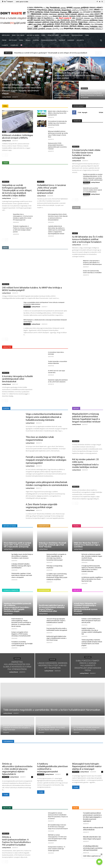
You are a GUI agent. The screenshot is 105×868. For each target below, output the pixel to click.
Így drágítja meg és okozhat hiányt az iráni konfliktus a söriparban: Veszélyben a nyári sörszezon (22, 556)
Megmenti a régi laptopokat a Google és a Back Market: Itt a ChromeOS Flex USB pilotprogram (92, 263)
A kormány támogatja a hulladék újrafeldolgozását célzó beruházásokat (17, 379)
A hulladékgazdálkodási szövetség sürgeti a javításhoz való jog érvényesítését (93, 848)
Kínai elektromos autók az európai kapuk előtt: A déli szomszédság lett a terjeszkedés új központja (17, 545)
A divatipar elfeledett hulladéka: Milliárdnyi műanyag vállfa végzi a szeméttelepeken (21, 566)
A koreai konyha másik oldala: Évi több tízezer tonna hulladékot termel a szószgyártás (86, 154)
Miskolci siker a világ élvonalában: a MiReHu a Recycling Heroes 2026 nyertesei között (58, 113)
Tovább (6, 795)
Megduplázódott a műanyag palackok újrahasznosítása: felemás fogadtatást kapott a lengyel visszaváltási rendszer (86, 418)
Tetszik (101, 112)
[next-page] (7, 155)
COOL (4, 132)
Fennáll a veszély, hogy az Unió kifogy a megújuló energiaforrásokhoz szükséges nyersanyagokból (46, 460)
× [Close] (102, 854)
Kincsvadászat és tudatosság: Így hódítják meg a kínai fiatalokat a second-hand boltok (57, 123)
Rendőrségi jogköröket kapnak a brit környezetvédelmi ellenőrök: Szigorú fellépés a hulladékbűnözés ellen (52, 608)
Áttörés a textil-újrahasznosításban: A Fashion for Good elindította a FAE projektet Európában (16, 841)
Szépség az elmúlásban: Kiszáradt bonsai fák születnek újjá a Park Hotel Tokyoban (53, 545)
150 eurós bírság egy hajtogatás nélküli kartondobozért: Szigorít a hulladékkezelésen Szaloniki (56, 621)
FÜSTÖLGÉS (17, 658)
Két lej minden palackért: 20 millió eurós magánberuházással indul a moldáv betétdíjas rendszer (85, 463)
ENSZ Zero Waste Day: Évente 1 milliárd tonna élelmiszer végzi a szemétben (87, 545)
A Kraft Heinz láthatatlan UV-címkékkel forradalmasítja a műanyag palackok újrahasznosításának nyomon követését (86, 607)
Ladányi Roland (6, 141)
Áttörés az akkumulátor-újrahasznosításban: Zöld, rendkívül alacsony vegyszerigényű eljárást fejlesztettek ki (17, 769)
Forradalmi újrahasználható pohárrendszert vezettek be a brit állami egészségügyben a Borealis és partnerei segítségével (92, 817)
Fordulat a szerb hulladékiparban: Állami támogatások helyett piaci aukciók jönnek (91, 621)
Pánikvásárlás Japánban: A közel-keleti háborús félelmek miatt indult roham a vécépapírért (22, 575)
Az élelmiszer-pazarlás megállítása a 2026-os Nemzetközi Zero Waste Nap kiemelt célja (92, 579)
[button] (101, 40)
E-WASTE (75, 233)
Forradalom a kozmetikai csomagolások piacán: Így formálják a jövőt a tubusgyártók (22, 644)
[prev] (97, 53)
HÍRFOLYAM (58, 67)
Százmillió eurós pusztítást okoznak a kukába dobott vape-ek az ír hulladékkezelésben (92, 190)
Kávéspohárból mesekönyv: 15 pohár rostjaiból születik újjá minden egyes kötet (57, 849)
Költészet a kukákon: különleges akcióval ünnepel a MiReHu (18, 137)
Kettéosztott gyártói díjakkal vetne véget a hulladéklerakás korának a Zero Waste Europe (56, 638)
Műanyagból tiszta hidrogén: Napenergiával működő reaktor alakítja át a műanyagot (87, 766)
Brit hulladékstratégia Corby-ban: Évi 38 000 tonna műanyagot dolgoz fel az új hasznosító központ (58, 827)
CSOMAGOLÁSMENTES (8, 82)
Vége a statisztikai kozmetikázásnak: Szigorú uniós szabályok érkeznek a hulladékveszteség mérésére (44, 417)
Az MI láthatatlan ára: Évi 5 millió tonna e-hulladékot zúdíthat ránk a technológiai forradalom (88, 239)
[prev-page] (3, 155)
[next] (100, 53)
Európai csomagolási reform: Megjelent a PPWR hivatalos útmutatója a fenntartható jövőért (21, 634)
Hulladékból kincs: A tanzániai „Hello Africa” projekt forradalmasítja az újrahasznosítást (51, 189)
